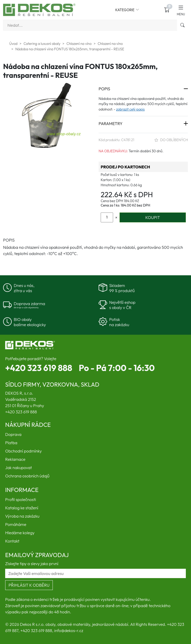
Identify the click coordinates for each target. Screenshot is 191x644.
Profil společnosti (21, 499)
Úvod (13, 44)
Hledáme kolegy (20, 533)
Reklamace (15, 459)
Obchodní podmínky (23, 451)
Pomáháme (16, 524)
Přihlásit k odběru (29, 585)
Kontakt (12, 541)
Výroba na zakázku (22, 516)
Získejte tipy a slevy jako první (32, 564)
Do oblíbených (171, 140)
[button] (181, 10)
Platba (11, 443)
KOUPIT (153, 217)
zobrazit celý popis (130, 109)
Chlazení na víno (79, 44)
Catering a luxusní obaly (42, 44)
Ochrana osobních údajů (27, 476)
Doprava (13, 434)
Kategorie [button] (127, 10)
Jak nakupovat (19, 468)
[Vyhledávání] (90, 25)
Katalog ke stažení (22, 508)
